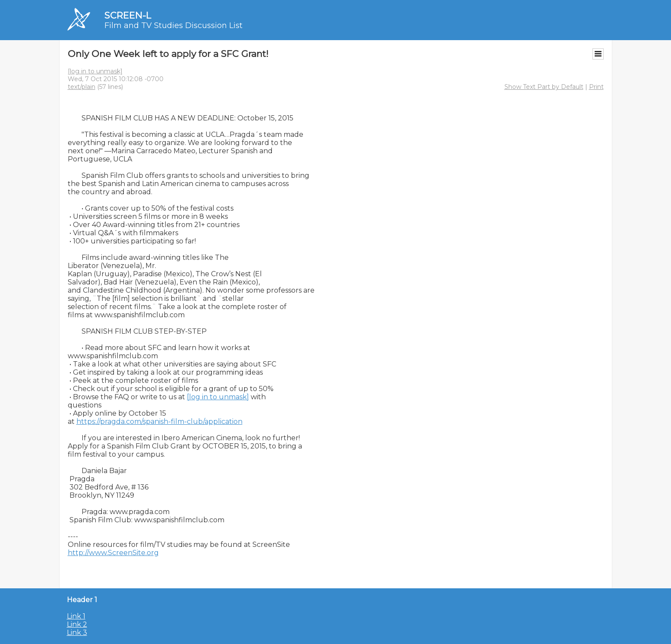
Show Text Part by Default (544, 87)
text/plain (82, 87)
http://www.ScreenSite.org (113, 553)
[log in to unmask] (95, 71)
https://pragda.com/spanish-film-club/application (159, 421)
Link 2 (77, 624)
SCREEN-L (128, 15)
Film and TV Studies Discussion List (173, 25)
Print (596, 87)
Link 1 (76, 616)
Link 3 (77, 633)
